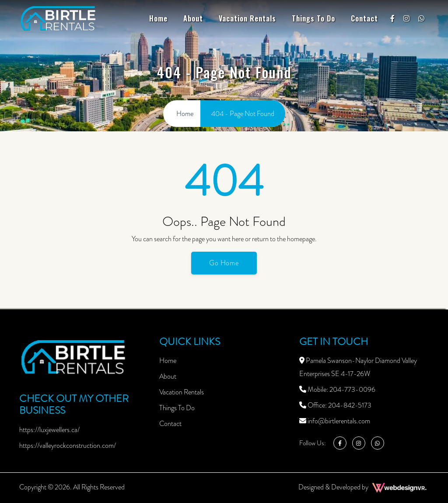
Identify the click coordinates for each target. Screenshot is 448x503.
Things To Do (313, 18)
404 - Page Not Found (243, 114)
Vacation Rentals (247, 18)
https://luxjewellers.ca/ (49, 430)
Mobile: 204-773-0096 (337, 389)
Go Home (224, 263)
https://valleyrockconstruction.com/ (68, 445)
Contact (364, 18)
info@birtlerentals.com (335, 421)
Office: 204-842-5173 (335, 405)
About (193, 18)
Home (158, 18)
